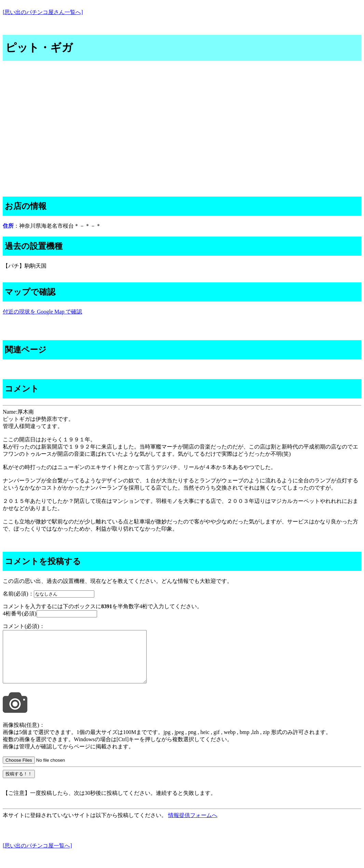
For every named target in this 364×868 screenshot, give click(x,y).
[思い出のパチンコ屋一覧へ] (37, 856)
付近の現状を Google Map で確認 (42, 312)
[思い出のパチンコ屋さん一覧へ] (43, 12)
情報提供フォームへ (193, 825)
